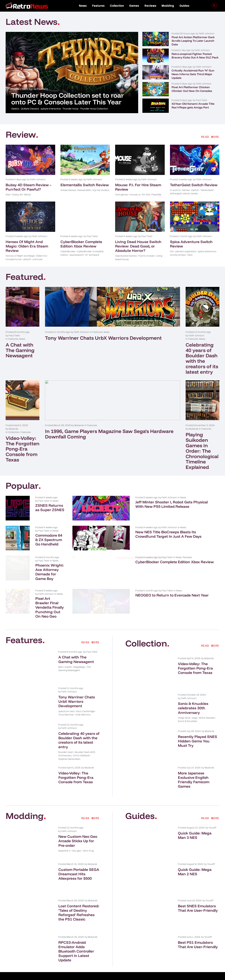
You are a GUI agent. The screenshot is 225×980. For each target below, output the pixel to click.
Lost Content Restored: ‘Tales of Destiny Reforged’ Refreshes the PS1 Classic (79, 902)
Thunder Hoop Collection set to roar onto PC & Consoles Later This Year (67, 99)
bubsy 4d (17, 195)
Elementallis (84, 190)
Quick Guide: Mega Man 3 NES (195, 824)
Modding (168, 6)
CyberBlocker (68, 251)
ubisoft (27, 259)
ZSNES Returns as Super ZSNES (74, 504)
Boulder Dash (66, 741)
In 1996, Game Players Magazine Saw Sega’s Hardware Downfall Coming (109, 434)
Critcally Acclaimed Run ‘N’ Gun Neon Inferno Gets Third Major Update (193, 74)
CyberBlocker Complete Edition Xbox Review (81, 244)
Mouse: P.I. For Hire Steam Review (138, 187)
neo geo (77, 840)
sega (195, 707)
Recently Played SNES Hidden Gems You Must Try (197, 730)
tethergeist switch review (184, 194)
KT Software (92, 255)
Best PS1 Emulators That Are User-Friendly (198, 933)
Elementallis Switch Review (85, 185)
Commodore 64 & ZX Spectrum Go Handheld (79, 534)
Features (98, 6)
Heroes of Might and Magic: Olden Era (26, 256)
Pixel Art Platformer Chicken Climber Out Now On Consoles (192, 89)
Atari (8, 195)
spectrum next (66, 700)
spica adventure (207, 251)
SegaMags (79, 656)
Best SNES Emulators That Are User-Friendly (198, 897)
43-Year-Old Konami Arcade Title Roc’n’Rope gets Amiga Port (193, 106)
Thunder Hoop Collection (94, 109)
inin (172, 251)
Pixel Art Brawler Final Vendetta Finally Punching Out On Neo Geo (79, 596)
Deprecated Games (126, 256)
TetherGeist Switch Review (194, 185)
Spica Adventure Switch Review (191, 244)
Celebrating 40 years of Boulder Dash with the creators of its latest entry (202, 358)
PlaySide (156, 195)
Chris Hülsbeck (81, 744)
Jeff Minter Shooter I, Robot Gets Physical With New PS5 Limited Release (186, 506)
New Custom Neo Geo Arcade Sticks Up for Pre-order (78, 830)
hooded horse (14, 259)
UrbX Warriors (83, 704)
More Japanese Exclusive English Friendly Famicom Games (194, 769)
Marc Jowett (65, 656)
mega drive (184, 707)
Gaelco (15, 109)
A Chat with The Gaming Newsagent (20, 350)
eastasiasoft (77, 255)
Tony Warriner (66, 704)
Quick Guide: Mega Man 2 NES (195, 861)
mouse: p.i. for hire (140, 195)
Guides (184, 6)
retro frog (88, 840)
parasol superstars (186, 251)
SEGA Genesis (207, 707)
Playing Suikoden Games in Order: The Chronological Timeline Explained (202, 451)
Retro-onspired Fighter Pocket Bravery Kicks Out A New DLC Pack (195, 56)
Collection (117, 6)
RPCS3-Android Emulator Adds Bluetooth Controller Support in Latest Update (76, 940)
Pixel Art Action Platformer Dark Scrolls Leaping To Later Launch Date (193, 41)
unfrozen (38, 259)
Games (134, 6)
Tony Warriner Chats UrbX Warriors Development (103, 338)
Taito (190, 255)
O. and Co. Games (180, 190)
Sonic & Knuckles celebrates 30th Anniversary (193, 697)
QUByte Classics (30, 109)
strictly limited (178, 255)
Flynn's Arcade (146, 256)
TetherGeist (207, 190)
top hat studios (101, 190)
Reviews (150, 6)
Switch (195, 190)
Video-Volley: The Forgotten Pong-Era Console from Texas (22, 449)
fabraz (27, 195)
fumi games (122, 195)
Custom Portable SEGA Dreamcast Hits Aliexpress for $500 (79, 863)
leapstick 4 (64, 840)
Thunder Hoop (70, 109)
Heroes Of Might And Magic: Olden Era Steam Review (27, 246)
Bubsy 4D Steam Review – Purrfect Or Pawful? (29, 187)
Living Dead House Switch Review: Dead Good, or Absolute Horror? (138, 246)
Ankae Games (68, 190)
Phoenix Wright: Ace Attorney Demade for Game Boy (78, 564)
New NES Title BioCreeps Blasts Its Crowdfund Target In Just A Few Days (188, 536)
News (83, 6)
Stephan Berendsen (69, 748)
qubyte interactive (51, 109)
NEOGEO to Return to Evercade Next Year (180, 594)
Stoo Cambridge (85, 700)
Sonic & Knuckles (187, 710)
